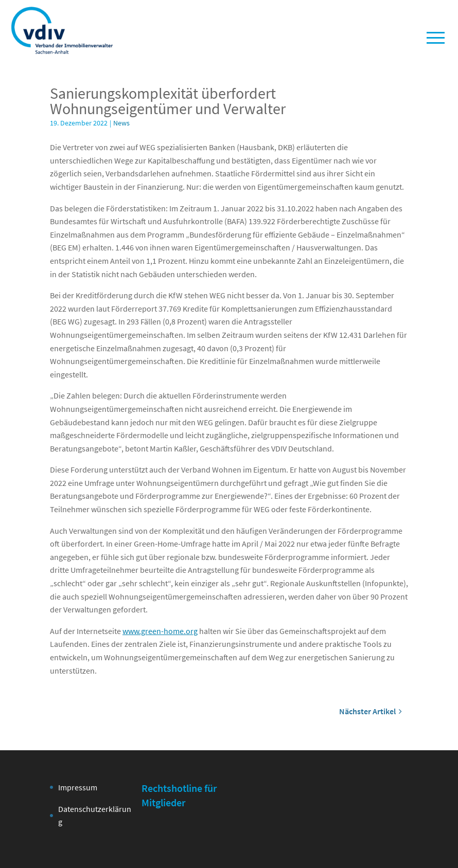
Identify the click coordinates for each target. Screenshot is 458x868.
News (121, 123)
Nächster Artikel (371, 711)
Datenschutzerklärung (95, 816)
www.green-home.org (160, 631)
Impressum (78, 787)
